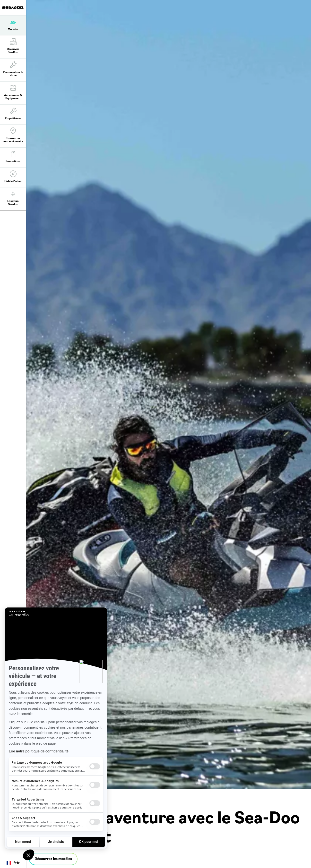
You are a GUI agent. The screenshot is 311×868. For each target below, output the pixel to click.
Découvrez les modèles (53, 859)
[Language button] (13, 863)
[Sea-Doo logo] (13, 8)
